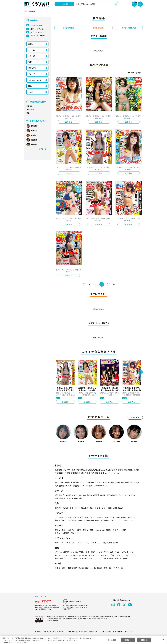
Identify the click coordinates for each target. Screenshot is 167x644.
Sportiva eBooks (100, 486)
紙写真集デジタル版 (63, 495)
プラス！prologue (79, 495)
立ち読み (69, 122)
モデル (102, 552)
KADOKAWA (81, 470)
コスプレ (62, 508)
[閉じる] (163, 640)
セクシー (135, 530)
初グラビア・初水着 (79, 568)
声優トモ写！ (60, 498)
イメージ (32, 74)
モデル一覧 (42, 149)
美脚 (121, 517)
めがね (100, 508)
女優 (90, 552)
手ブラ (61, 568)
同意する (144, 640)
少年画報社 (59, 473)
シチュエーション (35, 80)
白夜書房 (94, 473)
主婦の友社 (128, 470)
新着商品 (29, 106)
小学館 (136, 470)
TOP (25, 11)
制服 (75, 508)
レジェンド (80, 558)
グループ (83, 543)
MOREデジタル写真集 (110, 483)
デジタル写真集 (36, 25)
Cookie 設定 (93, 632)
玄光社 (108, 470)
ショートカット (105, 517)
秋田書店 (58, 470)
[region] (83, 640)
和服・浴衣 (115, 508)
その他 (31, 92)
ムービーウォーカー (113, 473)
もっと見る (135, 417)
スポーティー (91, 520)
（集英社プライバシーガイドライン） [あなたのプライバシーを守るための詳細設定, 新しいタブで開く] (15, 642)
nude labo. (79, 498)
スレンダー (63, 517)
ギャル (128, 520)
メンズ (96, 568)
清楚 (60, 533)
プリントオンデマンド (126, 495)
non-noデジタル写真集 (128, 483)
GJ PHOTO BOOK (94, 483)
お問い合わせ (117, 632)
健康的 (61, 520)
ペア (60, 543)
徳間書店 (74, 473)
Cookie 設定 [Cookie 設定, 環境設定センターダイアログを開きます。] (112, 640)
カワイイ (119, 530)
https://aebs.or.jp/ (52, 620)
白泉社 (87, 473)
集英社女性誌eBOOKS (64, 486)
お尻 (90, 517)
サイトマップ (129, 632)
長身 (132, 517)
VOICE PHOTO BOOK (108, 495)
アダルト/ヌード (121, 558)
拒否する (128, 640)
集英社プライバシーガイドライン (55, 632)
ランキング (30, 110)
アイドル (77, 552)
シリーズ (31, 56)
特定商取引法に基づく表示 (78, 632)
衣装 (30, 62)
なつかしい (103, 530)
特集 (28, 113)
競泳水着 (87, 508)
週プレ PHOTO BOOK (63, 483)
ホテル (96, 543)
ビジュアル (32, 68)
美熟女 (89, 530)
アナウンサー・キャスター (102, 555)
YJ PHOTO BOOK (79, 483)
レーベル (32, 50)
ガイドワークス (69, 470)
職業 (30, 86)
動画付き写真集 (93, 495)
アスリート (106, 558)
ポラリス (70, 498)
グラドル (62, 552)
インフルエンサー (127, 555)
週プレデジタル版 (37, 29)
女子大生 (127, 552)
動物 (108, 568)
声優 (114, 552)
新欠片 (81, 473)
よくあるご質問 (105, 632)
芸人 (93, 558)
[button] (140, 372)
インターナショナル (111, 520)
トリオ (71, 543)
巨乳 (78, 517)
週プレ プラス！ (36, 32)
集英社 (120, 470)
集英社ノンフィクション (83, 486)
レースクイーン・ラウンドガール (71, 555)
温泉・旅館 (110, 543)
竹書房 (67, 473)
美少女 (61, 530)
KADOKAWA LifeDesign (95, 470)
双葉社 (101, 473)
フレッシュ (75, 520)
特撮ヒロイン (63, 558)
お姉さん (75, 530)
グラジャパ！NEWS (38, 36)
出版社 (31, 44)
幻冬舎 (114, 470)
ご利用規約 (37, 632)
